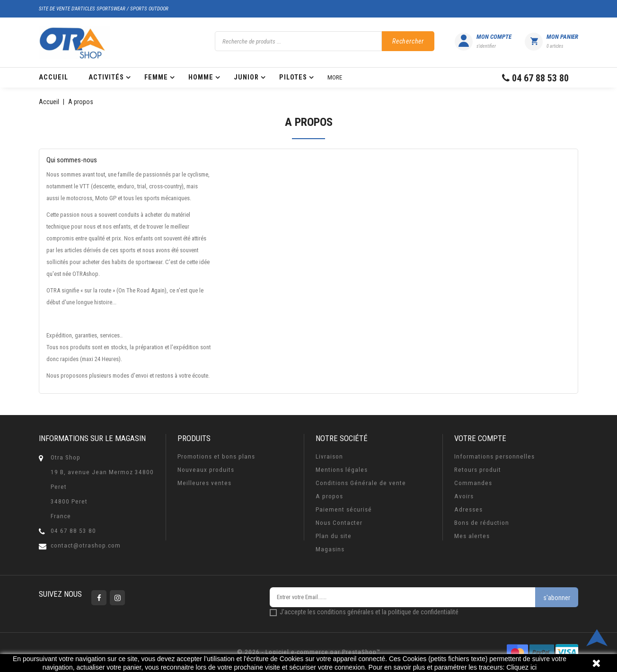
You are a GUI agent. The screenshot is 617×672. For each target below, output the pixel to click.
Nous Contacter (339, 523)
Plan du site (334, 536)
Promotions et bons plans (216, 456)
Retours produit (478, 470)
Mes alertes (472, 536)
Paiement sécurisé (344, 509)
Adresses (468, 509)
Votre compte (480, 438)
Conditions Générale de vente (361, 483)
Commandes (473, 483)
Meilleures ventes (204, 483)
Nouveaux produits (206, 470)
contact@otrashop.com (86, 545)
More (335, 77)
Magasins (330, 549)
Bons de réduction (482, 523)
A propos (329, 496)
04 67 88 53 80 (73, 531)
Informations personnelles (494, 456)
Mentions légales (342, 470)
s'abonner (557, 598)
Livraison (329, 456)
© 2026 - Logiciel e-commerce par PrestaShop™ (309, 652)
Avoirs (464, 496)
